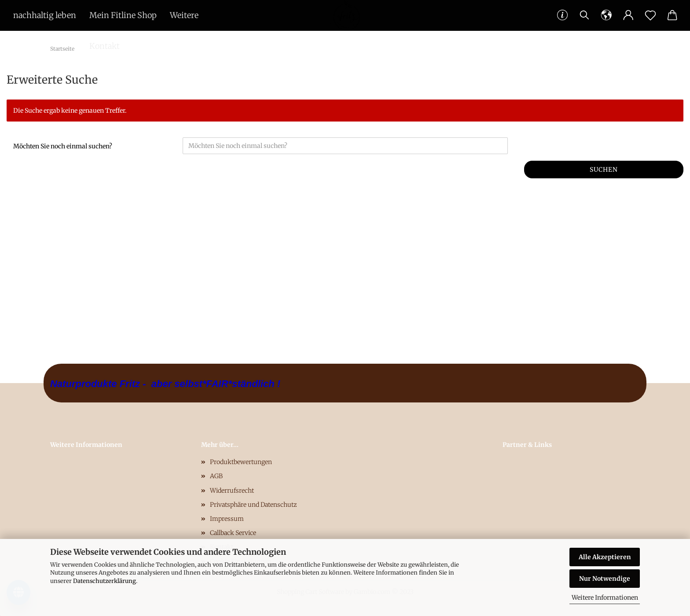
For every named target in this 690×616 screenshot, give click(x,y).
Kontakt (105, 46)
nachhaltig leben (45, 15)
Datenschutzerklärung (105, 581)
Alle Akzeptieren (605, 557)
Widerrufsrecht (232, 491)
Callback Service (233, 533)
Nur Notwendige (605, 579)
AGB (216, 476)
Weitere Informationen (605, 598)
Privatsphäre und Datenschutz (253, 505)
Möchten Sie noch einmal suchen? (63, 146)
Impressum (227, 519)
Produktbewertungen (241, 462)
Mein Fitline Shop (123, 15)
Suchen (604, 170)
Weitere (184, 15)
